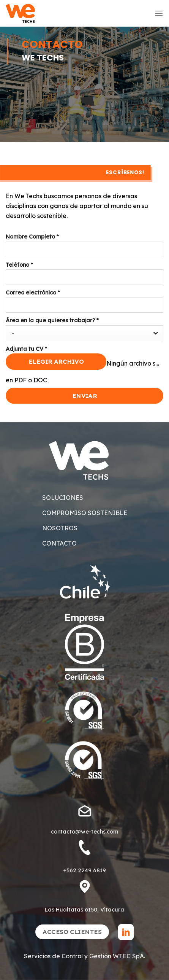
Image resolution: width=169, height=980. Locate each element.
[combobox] (84, 333)
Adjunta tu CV (26, 349)
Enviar (85, 396)
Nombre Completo (32, 237)
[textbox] (77, 333)
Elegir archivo (56, 361)
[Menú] (159, 13)
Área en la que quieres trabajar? (52, 320)
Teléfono (19, 265)
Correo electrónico (33, 293)
